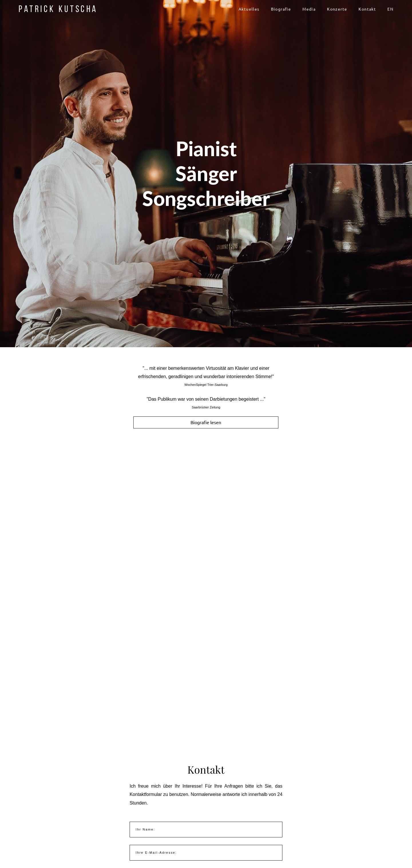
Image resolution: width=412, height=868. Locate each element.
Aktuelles (249, 9)
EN (390, 9)
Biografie (281, 9)
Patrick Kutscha (58, 9)
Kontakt (367, 9)
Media (309, 9)
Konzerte (337, 9)
